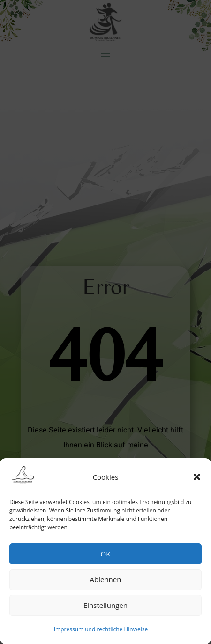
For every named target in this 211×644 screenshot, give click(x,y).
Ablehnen (106, 579)
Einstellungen (105, 605)
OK (106, 554)
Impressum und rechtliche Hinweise (101, 629)
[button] (197, 477)
